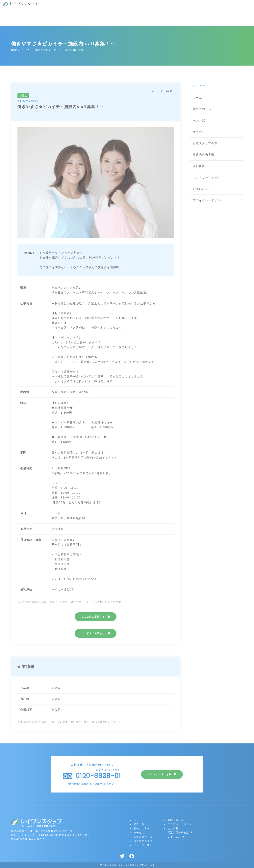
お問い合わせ (202, 189)
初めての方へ (202, 109)
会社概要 (199, 166)
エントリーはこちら (159, 774)
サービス (199, 132)
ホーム (197, 98)
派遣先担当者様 (204, 155)
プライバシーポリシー (208, 200)
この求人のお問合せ (93, 633)
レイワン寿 (176, 837)
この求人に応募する (93, 617)
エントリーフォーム (207, 177)
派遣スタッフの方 (205, 143)
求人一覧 (199, 120)
